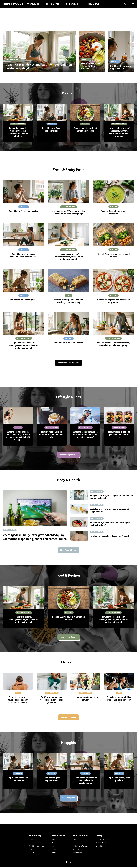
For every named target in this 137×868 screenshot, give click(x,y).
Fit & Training (33, 4)
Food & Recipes (52, 4)
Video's (76, 849)
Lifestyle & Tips (80, 836)
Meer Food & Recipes (68, 639)
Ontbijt (54, 849)
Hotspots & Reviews (81, 846)
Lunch (54, 846)
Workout (32, 852)
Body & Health (94, 4)
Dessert (55, 840)
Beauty (76, 840)
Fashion (76, 843)
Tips (30, 849)
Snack (54, 852)
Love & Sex (100, 846)
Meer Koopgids (69, 802)
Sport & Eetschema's (36, 846)
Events (31, 840)
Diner (54, 843)
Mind (31, 843)
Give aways (78, 852)
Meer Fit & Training (69, 720)
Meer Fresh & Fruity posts (69, 363)
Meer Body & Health (69, 552)
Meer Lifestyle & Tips (68, 456)
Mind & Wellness (73, 4)
